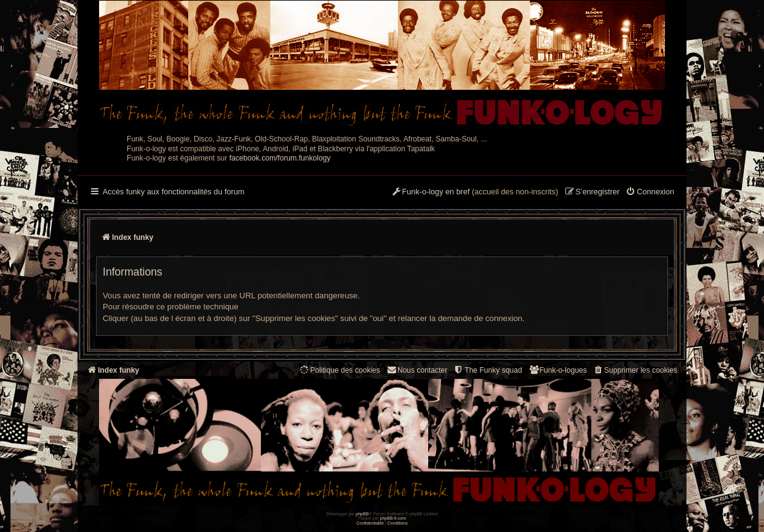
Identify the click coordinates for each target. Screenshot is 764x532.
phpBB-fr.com (393, 518)
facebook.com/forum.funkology (280, 158)
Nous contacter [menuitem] (417, 370)
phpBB (362, 514)
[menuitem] (650, 193)
